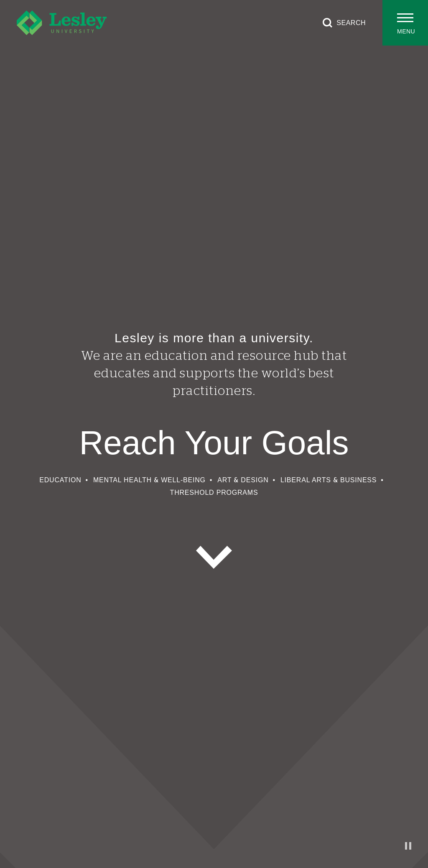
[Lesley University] (62, 23)
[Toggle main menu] (405, 23)
